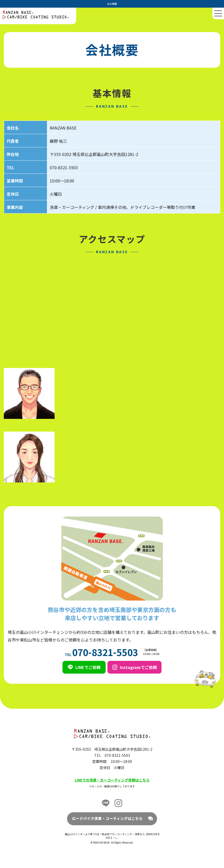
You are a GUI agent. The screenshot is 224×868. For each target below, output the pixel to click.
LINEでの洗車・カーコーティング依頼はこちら (112, 780)
